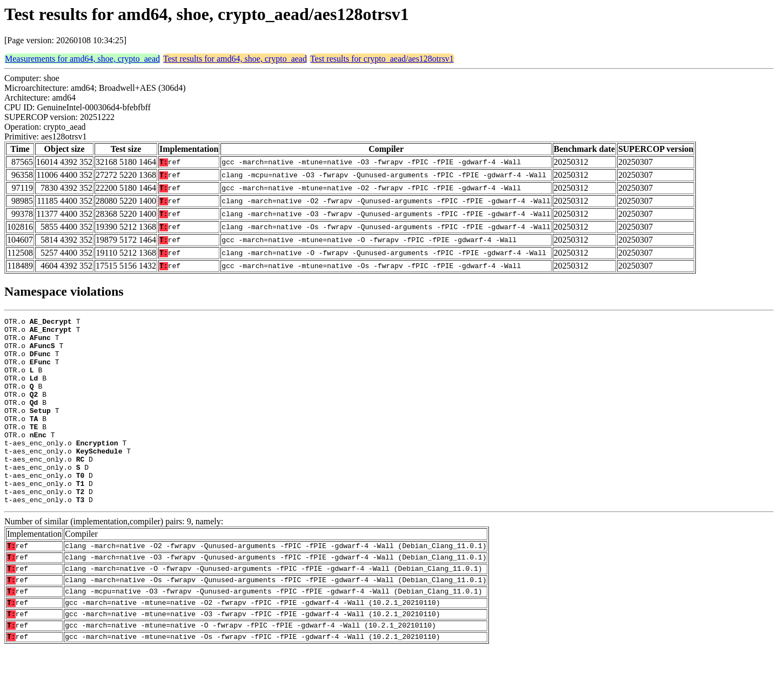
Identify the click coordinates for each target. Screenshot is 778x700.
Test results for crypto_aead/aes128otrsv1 (382, 59)
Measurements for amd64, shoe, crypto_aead (82, 59)
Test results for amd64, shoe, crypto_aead (235, 59)
